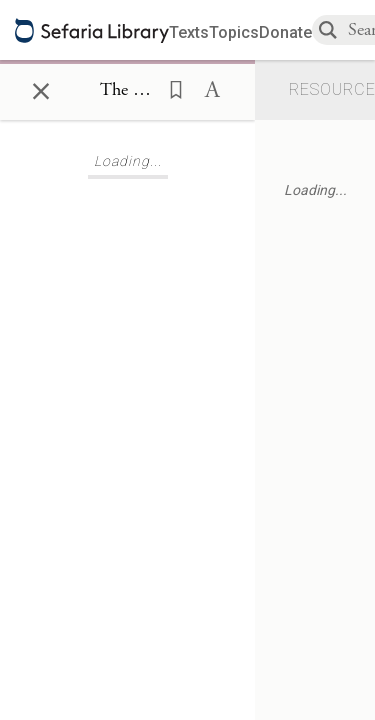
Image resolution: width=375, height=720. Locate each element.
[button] (170, 88)
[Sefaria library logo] (92, 30)
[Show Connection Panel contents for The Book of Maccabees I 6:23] (127, 91)
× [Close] (41, 88)
